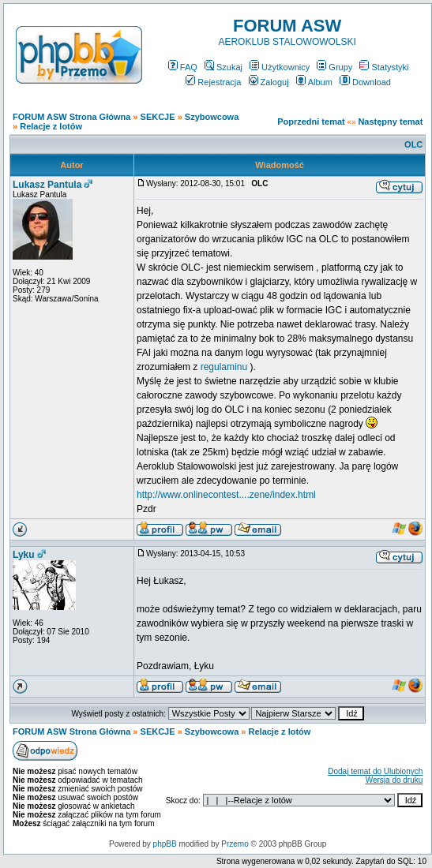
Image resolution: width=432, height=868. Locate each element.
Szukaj (224, 67)
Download (365, 82)
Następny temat (390, 122)
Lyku (24, 555)
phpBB (165, 844)
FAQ (183, 67)
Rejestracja (213, 82)
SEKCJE (158, 117)
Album (314, 82)
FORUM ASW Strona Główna (71, 117)
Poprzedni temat (311, 122)
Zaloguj (269, 82)
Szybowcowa (212, 117)
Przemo (235, 844)
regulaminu (224, 367)
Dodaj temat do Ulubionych (375, 771)
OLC (413, 144)
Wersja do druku (394, 780)
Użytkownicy (280, 67)
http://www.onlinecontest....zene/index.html (226, 495)
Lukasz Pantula (47, 185)
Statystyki (384, 67)
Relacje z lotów (51, 126)
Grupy (334, 67)
